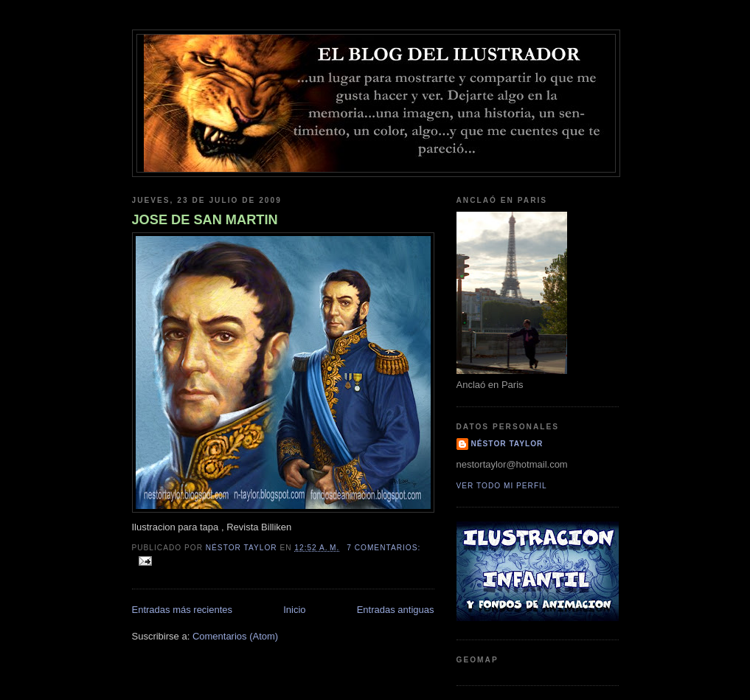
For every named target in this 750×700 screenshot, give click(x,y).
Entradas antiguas (396, 610)
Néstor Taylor (507, 444)
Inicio (294, 610)
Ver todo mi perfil (502, 486)
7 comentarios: (383, 548)
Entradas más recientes (183, 610)
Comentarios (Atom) (235, 636)
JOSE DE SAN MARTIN (205, 220)
